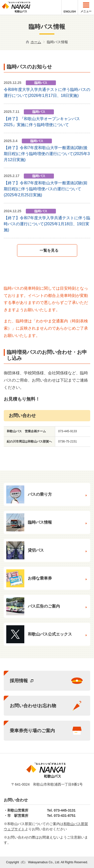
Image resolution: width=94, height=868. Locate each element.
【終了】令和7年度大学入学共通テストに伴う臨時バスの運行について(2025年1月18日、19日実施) (47, 224)
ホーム (36, 42)
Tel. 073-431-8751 (61, 816)
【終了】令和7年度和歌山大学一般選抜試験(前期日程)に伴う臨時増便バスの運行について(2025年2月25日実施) (46, 189)
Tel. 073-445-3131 (61, 810)
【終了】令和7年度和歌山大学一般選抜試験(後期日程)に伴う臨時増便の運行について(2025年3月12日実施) (47, 154)
